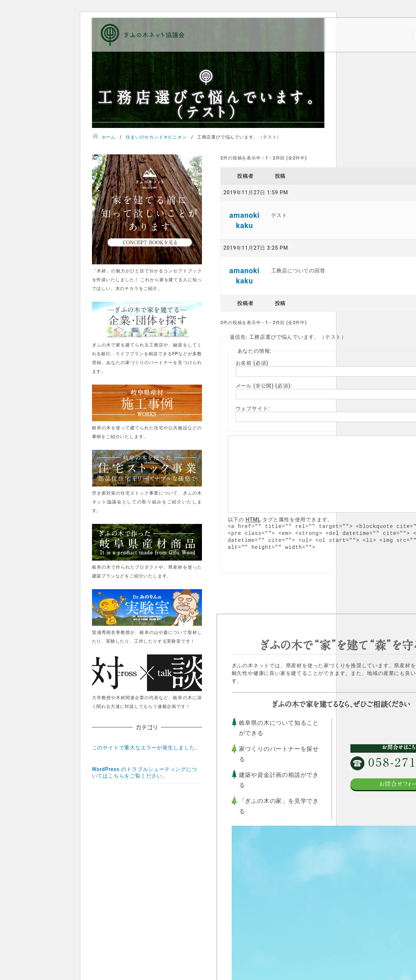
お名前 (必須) (252, 363)
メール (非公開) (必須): (264, 386)
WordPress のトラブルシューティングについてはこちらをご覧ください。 (145, 772)
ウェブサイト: (253, 408)
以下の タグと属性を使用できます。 (281, 520)
